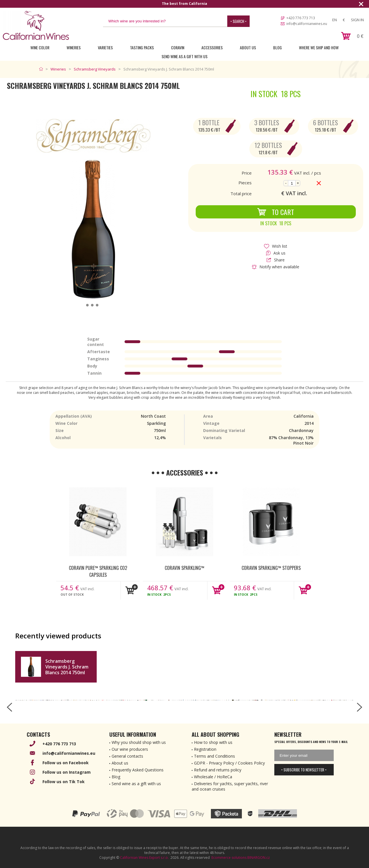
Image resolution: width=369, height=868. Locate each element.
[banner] (36, 25)
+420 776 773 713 (301, 18)
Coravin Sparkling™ (184, 568)
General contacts (127, 756)
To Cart (276, 212)
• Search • (238, 21)
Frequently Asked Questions (138, 770)
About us (120, 763)
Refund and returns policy (218, 770)
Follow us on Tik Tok (64, 782)
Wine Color (40, 47)
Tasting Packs (142, 47)
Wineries (74, 47)
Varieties (105, 47)
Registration (205, 749)
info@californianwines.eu (307, 24)
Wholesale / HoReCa (213, 777)
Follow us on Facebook (66, 763)
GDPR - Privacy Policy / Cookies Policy (229, 763)
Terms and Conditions (214, 756)
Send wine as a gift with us (184, 56)
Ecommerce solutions (229, 858)
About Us (248, 47)
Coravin (178, 47)
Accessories (212, 47)
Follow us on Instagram (67, 772)
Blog (277, 47)
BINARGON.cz (259, 858)
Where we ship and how (319, 47)
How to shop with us (213, 742)
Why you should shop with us (139, 742)
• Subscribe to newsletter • (304, 770)
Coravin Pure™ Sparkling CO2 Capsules (98, 571)
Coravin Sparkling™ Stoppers (271, 568)
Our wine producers (130, 749)
